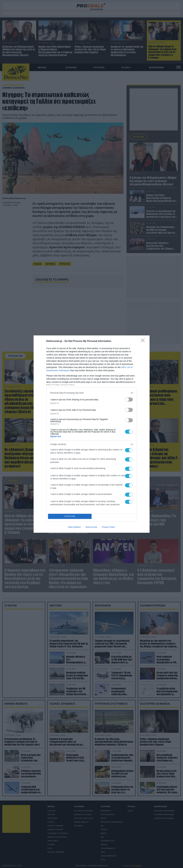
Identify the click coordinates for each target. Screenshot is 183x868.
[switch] (129, 400)
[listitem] (92, 393)
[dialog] (92, 434)
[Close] (144, 341)
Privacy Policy (108, 527)
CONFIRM (70, 516)
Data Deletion (74, 527)
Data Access (91, 527)
